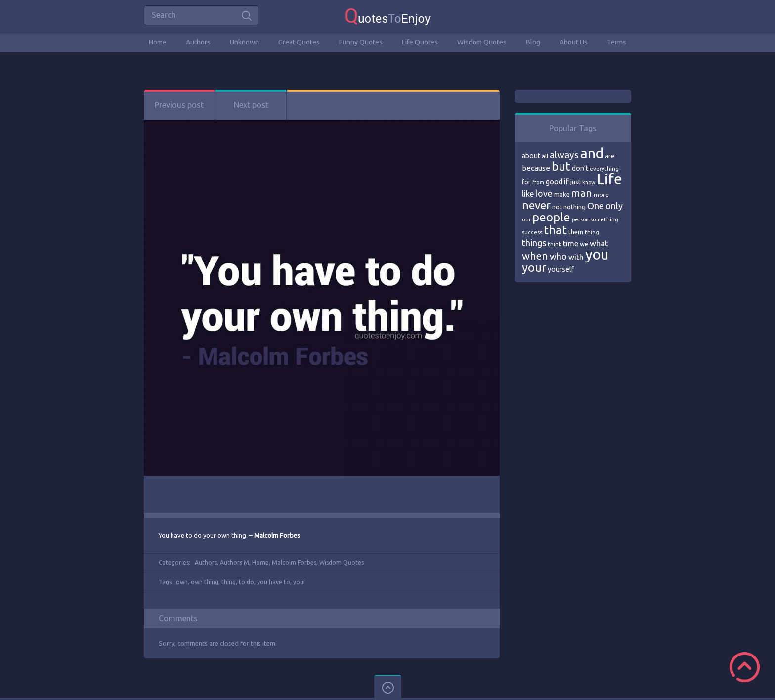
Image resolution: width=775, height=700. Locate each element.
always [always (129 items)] (564, 155)
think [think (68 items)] (555, 244)
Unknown (244, 42)
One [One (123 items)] (596, 206)
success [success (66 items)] (532, 232)
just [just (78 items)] (576, 182)
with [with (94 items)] (576, 257)
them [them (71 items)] (576, 232)
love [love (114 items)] (544, 193)
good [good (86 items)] (554, 182)
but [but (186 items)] (561, 166)
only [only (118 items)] (614, 206)
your (300, 582)
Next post (251, 105)
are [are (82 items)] (610, 156)
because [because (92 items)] (536, 168)
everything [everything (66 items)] (604, 169)
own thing (205, 582)
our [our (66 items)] (526, 219)
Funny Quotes (361, 42)
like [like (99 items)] (528, 194)
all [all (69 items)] (545, 156)
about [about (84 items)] (531, 156)
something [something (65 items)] (604, 219)
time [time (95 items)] (571, 243)
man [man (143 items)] (582, 193)
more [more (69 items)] (601, 195)
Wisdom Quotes (482, 42)
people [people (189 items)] (551, 217)
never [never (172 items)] (536, 205)
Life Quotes (420, 42)
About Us (574, 42)
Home (158, 42)
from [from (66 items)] (538, 182)
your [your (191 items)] (534, 268)
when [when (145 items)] (535, 256)
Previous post (179, 105)
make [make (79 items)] (562, 194)
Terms (617, 42)
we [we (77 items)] (584, 244)
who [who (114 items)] (558, 256)
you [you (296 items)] (597, 254)
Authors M (235, 562)
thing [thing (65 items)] (592, 232)
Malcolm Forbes (294, 562)
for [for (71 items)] (526, 182)
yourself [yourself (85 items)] (561, 269)
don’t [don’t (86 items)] (580, 168)
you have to (274, 582)
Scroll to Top (745, 667)
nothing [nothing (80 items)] (575, 207)
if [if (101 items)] (566, 181)
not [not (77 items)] (557, 207)
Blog (533, 42)
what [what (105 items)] (599, 243)
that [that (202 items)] (555, 230)
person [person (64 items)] (580, 219)
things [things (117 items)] (534, 243)
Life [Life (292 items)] (609, 179)
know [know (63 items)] (589, 182)
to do (246, 582)
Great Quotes (299, 42)
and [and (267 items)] (592, 153)
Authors (198, 42)
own (182, 582)
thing (229, 582)
